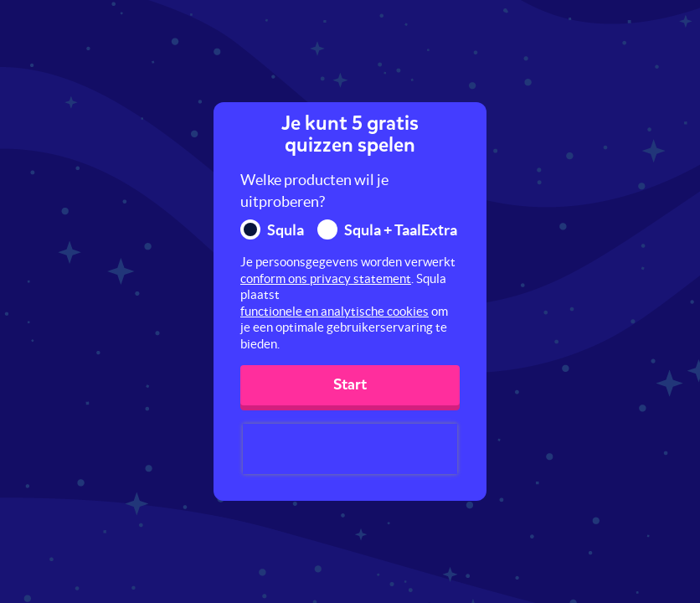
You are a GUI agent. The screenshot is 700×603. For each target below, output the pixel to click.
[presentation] (350, 449)
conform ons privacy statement (326, 278)
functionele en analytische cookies (335, 311)
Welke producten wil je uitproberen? (314, 191)
